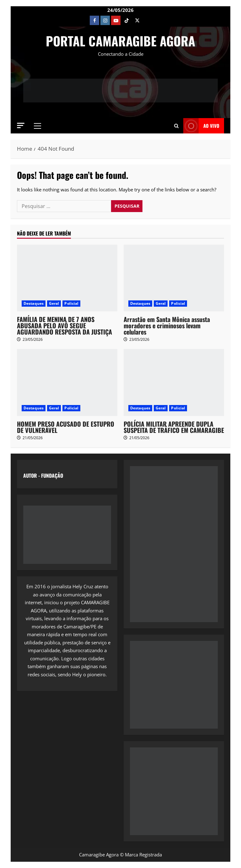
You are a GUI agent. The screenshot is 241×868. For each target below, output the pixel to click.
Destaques (34, 303)
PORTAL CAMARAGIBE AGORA (120, 41)
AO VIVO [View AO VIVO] (201, 126)
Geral (54, 303)
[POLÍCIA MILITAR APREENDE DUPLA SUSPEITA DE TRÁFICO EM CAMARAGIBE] (174, 382)
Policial (71, 303)
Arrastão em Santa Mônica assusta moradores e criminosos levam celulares (167, 325)
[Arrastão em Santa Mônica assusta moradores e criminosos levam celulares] (174, 278)
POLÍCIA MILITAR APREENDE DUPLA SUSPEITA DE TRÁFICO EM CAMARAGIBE (174, 427)
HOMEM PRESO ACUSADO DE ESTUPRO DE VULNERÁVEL (66, 427)
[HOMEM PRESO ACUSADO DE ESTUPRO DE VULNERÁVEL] (67, 382)
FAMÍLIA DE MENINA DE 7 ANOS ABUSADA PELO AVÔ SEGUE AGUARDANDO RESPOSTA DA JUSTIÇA (64, 325)
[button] (21, 125)
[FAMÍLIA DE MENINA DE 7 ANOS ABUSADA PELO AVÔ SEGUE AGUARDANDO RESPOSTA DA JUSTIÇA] (67, 278)
